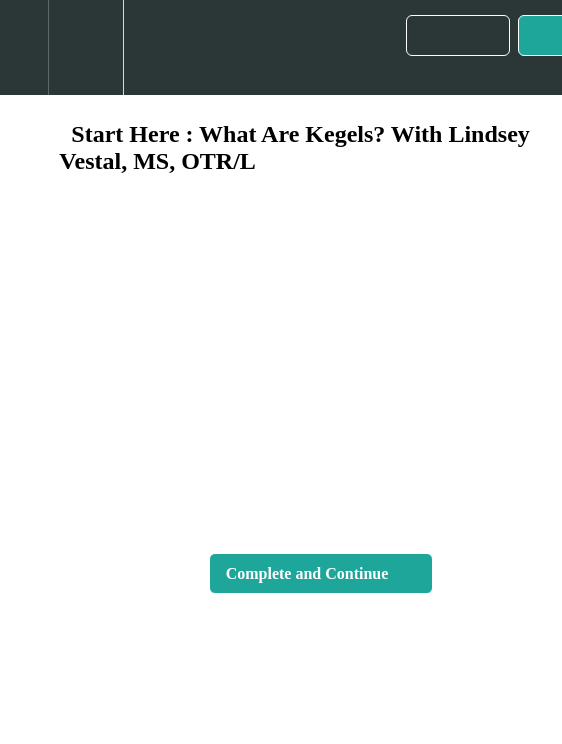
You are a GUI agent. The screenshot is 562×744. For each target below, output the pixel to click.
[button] (24, 47)
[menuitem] (85, 47)
